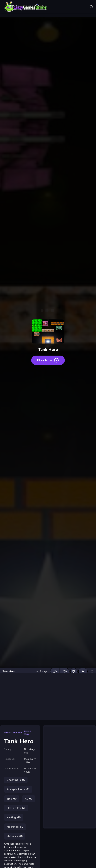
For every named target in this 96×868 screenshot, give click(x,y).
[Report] (83, 671)
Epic (12, 799)
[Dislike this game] (65, 671)
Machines (15, 827)
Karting (14, 817)
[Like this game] (55, 671)
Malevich (15, 836)
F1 (29, 799)
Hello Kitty (16, 808)
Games (7, 732)
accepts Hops (28, 732)
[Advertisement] (48, 697)
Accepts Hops (18, 789)
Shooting (17, 732)
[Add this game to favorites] (74, 671)
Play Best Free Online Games (26, 7)
